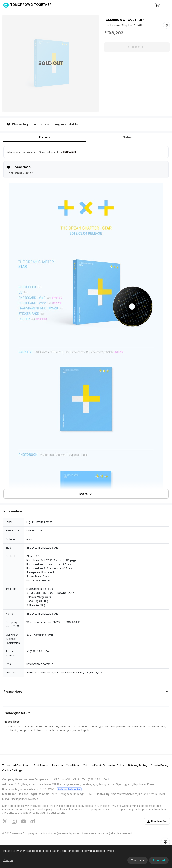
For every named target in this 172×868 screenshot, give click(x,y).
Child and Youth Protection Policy (104, 765)
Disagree (8, 860)
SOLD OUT (137, 47)
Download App (157, 821)
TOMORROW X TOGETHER (123, 20)
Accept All (159, 860)
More (86, 494)
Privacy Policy (138, 765)
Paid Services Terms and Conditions (57, 765)
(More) (111, 851)
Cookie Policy (159, 765)
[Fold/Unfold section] (86, 511)
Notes (127, 137)
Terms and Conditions (16, 765)
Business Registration (69, 789)
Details (45, 137)
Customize (138, 860)
